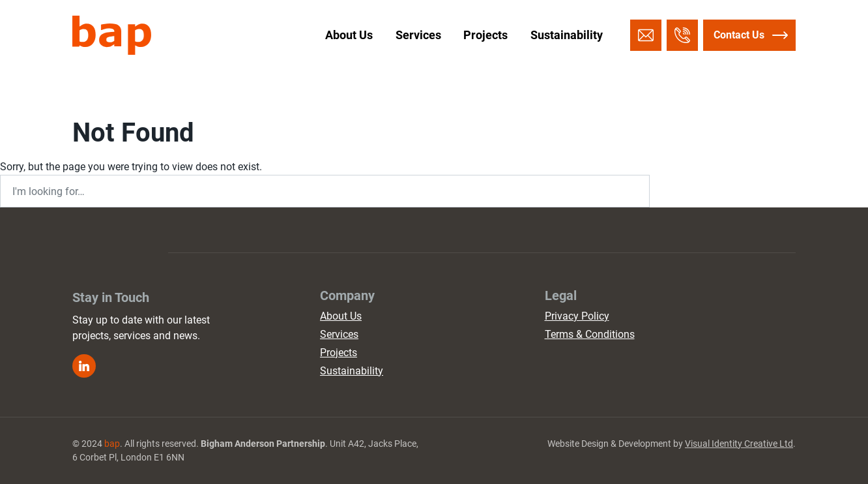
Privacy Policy (577, 316)
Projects (485, 35)
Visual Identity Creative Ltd (739, 444)
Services (418, 35)
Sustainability (567, 35)
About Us (349, 35)
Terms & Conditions (590, 334)
